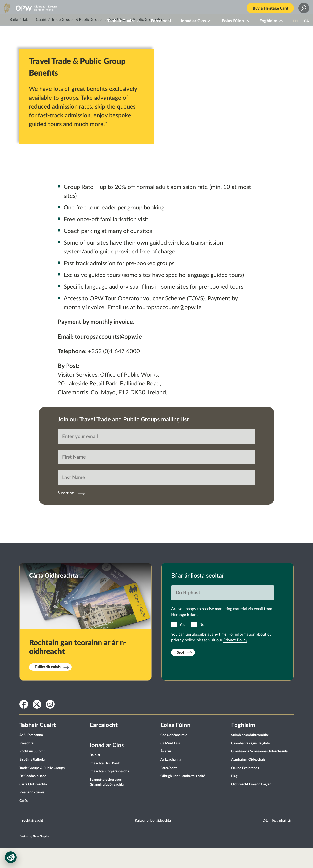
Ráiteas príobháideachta (153, 840)
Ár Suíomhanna (31, 755)
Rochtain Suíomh (32, 771)
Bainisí (95, 775)
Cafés (23, 821)
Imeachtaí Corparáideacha (109, 791)
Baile (14, 39)
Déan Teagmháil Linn (278, 840)
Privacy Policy (235, 660)
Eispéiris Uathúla (32, 780)
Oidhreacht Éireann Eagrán (251, 804)
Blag (234, 796)
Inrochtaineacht (31, 840)
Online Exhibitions (245, 788)
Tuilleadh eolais (48, 687)
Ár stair (166, 771)
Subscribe (66, 513)
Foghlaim (263, 25)
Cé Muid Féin (170, 763)
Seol (180, 672)
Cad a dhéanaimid (174, 755)
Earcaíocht (155, 25)
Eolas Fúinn (227, 25)
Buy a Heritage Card (265, 12)
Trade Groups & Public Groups (77, 39)
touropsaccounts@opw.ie (108, 357)
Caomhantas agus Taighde (250, 763)
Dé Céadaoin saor (33, 796)
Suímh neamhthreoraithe (250, 755)
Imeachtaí (27, 763)
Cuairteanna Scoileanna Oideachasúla (259, 771)
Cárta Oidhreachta (33, 804)
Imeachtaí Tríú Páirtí (105, 783)
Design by (35, 856)
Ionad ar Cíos (188, 25)
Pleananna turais (32, 812)
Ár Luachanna (171, 780)
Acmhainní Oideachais (248, 780)
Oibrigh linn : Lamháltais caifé (183, 796)
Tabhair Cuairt (115, 25)
